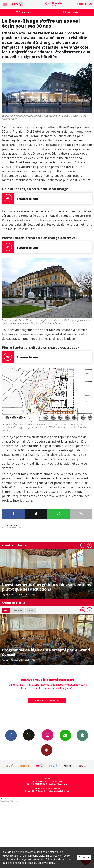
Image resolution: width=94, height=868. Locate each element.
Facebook (11, 735)
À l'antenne (71, 12)
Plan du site (62, 784)
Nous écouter (86, 4)
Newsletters (65, 735)
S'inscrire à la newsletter (47, 701)
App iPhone (82, 735)
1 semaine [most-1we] (17, 610)
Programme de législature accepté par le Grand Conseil (46, 652)
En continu (24, 12)
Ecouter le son (20, 198)
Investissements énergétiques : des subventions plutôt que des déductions (46, 587)
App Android (47, 750)
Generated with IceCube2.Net (56, 791)
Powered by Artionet (34, 791)
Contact (52, 784)
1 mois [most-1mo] (30, 610)
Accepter (84, 857)
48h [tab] (6, 610)
